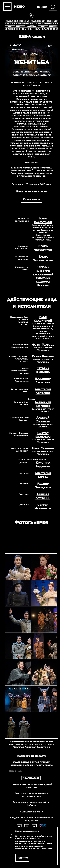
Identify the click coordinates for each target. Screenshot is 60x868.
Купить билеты (32, 199)
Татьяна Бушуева (43, 370)
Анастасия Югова (43, 475)
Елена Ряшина (43, 356)
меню (19, 6)
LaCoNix (32, 805)
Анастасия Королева (43, 391)
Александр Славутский (37, 747)
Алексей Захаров (43, 420)
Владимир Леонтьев (43, 381)
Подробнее (47, 848)
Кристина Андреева (43, 465)
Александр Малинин (43, 404)
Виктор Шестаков (43, 435)
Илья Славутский (43, 220)
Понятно (22, 858)
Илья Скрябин (43, 448)
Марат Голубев (43, 345)
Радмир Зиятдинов (43, 486)
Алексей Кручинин (43, 496)
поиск (41, 7)
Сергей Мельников (43, 507)
